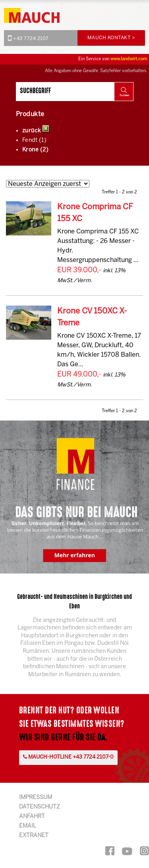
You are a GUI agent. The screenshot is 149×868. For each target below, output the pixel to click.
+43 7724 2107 (28, 38)
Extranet (34, 836)
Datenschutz (40, 807)
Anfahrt (32, 817)
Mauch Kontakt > (111, 38)
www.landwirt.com (129, 59)
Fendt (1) (35, 141)
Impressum (36, 798)
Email (28, 826)
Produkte (30, 114)
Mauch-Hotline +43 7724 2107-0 (68, 757)
